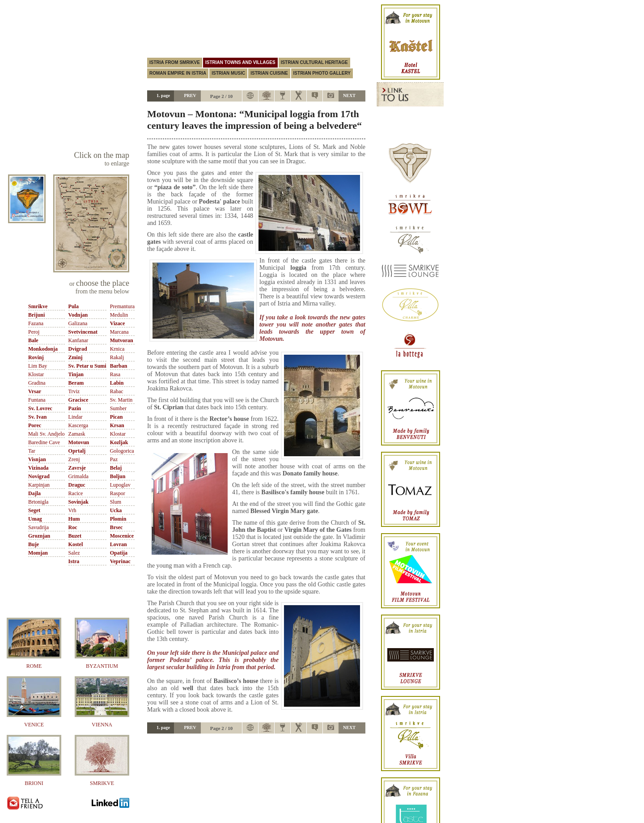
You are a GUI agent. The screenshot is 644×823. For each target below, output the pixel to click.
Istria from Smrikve (175, 62)
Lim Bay (38, 366)
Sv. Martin (121, 400)
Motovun (79, 442)
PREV (190, 95)
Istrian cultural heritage (314, 62)
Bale (33, 340)
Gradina (37, 383)
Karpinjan (39, 485)
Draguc (77, 485)
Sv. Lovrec (40, 408)
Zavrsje (77, 468)
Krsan (117, 425)
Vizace (118, 323)
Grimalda (78, 476)
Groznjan (39, 536)
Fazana (36, 323)
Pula (74, 306)
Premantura (122, 306)
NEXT (349, 95)
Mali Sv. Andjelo (47, 434)
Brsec (117, 527)
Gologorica (122, 451)
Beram (76, 383)
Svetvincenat (83, 332)
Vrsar (35, 391)
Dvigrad (78, 349)
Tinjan (76, 374)
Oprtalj (77, 451)
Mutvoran (122, 340)
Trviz (74, 391)
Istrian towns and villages (240, 62)
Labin (117, 383)
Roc (73, 527)
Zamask (77, 434)
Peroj (34, 332)
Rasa (115, 374)
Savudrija (38, 527)
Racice (76, 493)
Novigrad (39, 476)
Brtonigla (38, 502)
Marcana (119, 332)
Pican (117, 417)
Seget (34, 510)
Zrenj (74, 459)
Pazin (75, 408)
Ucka (116, 510)
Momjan (38, 553)
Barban (119, 366)
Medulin (119, 315)
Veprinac (120, 561)
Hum (74, 519)
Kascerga (78, 425)
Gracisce (78, 400)
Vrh (72, 510)
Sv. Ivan (37, 417)
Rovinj (36, 357)
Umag (35, 519)
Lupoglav (120, 485)
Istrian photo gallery (322, 73)
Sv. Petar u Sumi (87, 366)
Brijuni (36, 315)
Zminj (76, 357)
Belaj (116, 468)
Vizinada (38, 468)
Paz (114, 459)
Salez (74, 553)
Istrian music (228, 73)
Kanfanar (78, 340)
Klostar (36, 374)
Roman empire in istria (178, 73)
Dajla (34, 493)
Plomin (118, 519)
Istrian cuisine (269, 73)
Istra (74, 561)
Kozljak (119, 442)
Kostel (76, 544)
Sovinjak (78, 502)
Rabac (117, 391)
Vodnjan (78, 315)
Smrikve (38, 306)
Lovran (119, 544)
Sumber (118, 408)
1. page (163, 95)
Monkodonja (43, 349)
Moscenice (122, 536)
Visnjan (37, 459)
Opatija (119, 553)
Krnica (117, 349)
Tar (32, 451)
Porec (35, 425)
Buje (34, 544)
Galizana (78, 323)
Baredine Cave (44, 442)
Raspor (118, 493)
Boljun (118, 476)
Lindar (76, 417)
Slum (116, 502)
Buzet (75, 536)
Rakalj (117, 357)
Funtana (37, 400)
